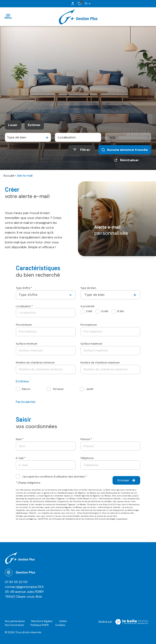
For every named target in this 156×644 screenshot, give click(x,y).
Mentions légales (42, 621)
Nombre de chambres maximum (100, 363)
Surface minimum (27, 344)
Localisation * (24, 306)
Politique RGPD (40, 625)
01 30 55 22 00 (16, 582)
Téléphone (87, 458)
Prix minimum (24, 325)
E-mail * (21, 458)
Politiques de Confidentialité (65, 519)
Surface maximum (91, 344)
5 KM (89, 311)
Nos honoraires (14, 625)
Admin (63, 621)
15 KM (120, 311)
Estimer (34, 125)
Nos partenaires (15, 621)
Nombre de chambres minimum (35, 363)
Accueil (9, 176)
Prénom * (86, 439)
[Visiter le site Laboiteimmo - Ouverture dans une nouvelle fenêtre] (132, 622)
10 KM (105, 311)
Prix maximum (89, 325)
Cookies (60, 625)
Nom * (20, 439)
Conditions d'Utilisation (95, 519)
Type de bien (88, 288)
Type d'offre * (24, 288)
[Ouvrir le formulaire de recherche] (82, 150)
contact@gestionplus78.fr (24, 587)
